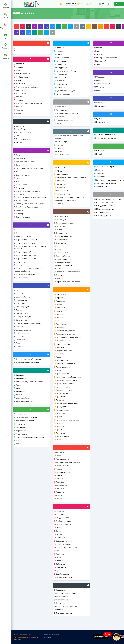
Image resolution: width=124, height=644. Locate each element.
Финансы (100, 87)
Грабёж (19, 265)
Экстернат (101, 177)
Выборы (19, 210)
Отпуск (59, 269)
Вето (18, 165)
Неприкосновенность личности (70, 197)
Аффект (19, 113)
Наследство (61, 187)
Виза (18, 178)
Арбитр (19, 97)
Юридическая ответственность (110, 199)
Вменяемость (22, 185)
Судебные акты (63, 574)
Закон (18, 385)
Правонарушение (64, 387)
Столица (60, 557)
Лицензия (61, 117)
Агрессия (20, 64)
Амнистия (20, 90)
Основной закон (63, 256)
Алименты (20, 84)
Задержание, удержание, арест (29, 382)
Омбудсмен (61, 243)
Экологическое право (106, 167)
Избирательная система (26, 417)
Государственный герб (26, 252)
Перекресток (62, 324)
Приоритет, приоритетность (68, 420)
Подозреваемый (63, 344)
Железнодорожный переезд (28, 359)
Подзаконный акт (64, 341)
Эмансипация (102, 187)
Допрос (19, 346)
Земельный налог (23, 398)
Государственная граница (27, 240)
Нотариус (60, 204)
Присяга (60, 423)
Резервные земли (64, 472)
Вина (18, 182)
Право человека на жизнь (67, 380)
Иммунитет (21, 424)
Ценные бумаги (103, 122)
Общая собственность (66, 223)
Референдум (62, 485)
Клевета (59, 51)
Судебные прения (64, 577)
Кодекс (59, 54)
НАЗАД (52, 4)
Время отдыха (22, 201)
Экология (100, 170)
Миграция (61, 145)
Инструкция (48, 637)
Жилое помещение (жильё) (28, 362)
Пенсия (59, 314)
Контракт (60, 81)
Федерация (101, 77)
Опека (59, 246)
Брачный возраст (23, 139)
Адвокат (19, 67)
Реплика (60, 479)
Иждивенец (21, 414)
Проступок (61, 433)
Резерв (59, 469)
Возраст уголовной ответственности (31, 197)
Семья (59, 531)
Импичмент (21, 427)
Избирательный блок (25, 421)
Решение (60, 492)
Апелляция (21, 94)
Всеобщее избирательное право (30, 207)
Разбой (59, 456)
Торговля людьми (64, 600)
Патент (59, 311)
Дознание (20, 337)
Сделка (59, 528)
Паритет (60, 298)
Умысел (100, 54)
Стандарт (60, 554)
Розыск (59, 499)
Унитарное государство (106, 58)
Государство (21, 262)
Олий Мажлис (62, 240)
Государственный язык (26, 259)
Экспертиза (101, 173)
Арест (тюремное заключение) (29, 103)
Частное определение (106, 135)
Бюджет (19, 142)
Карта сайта (56, 635)
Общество (60, 226)
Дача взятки (21, 294)
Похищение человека (65, 364)
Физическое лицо (104, 84)
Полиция (60, 347)
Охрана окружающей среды (68, 282)
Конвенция (61, 64)
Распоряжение (63, 459)
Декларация (21, 300)
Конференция (62, 84)
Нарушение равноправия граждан (71, 177)
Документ (20, 343)
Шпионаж (101, 151)
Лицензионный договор (67, 113)
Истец (18, 444)
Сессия (59, 534)
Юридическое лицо (105, 209)
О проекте (47, 635)
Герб (18, 230)
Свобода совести (63, 524)
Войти (119, 4)
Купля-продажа (63, 94)
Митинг (59, 152)
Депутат (19, 310)
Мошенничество (63, 155)
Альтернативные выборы (27, 87)
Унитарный (101, 61)
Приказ (59, 417)
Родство (60, 495)
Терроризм (61, 590)
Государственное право (26, 243)
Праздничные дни (64, 394)
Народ (59, 171)
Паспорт (60, 304)
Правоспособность (64, 390)
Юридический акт (104, 206)
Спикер (59, 551)
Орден (59, 250)
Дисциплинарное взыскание (29, 323)
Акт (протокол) (22, 77)
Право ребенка (63, 374)
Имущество (21, 431)
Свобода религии (64, 521)
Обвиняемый (62, 217)
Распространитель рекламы (68, 462)
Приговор (60, 413)
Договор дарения (24, 330)
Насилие (60, 181)
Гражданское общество (26, 274)
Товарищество (62, 597)
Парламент (61, 301)
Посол (59, 357)
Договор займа (22, 333)
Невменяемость (63, 194)
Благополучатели (23, 133)
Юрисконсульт (103, 212)
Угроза (99, 48)
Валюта (19, 155)
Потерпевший (62, 360)
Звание (19, 395)
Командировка (63, 58)
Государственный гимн (26, 255)
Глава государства (23, 236)
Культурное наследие (65, 91)
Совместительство (64, 544)
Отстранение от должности (68, 272)
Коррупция (61, 87)
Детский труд (22, 313)
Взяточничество (23, 175)
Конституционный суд (66, 71)
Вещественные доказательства (29, 168)
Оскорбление (62, 253)
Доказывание (22, 340)
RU (101, 4)
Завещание (21, 375)
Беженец (20, 126)
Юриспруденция (104, 216)
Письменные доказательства (69, 337)
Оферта (59, 278)
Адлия (19, 70)
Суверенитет (62, 567)
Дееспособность (23, 297)
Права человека (63, 367)
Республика (61, 482)
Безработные (21, 129)
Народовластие (63, 174)
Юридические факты (106, 203)
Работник (60, 452)
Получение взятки (64, 351)
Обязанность (62, 233)
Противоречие (62, 436)
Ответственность (63, 259)
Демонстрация (22, 307)
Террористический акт (66, 593)
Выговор (20, 214)
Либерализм (62, 110)
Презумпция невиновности (68, 403)
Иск (17, 441)
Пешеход (60, 327)
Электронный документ (107, 183)
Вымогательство (23, 217)
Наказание (61, 168)
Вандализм (21, 158)
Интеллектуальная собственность (30, 437)
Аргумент (20, 100)
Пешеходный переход (66, 334)
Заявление (20, 392)
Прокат (59, 430)
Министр (60, 148)
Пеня (58, 321)
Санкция (60, 511)
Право (59, 370)
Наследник (61, 184)
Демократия (21, 304)
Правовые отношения (66, 384)
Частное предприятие (106, 138)
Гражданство (21, 278)
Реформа (60, 489)
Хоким (99, 103)
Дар (17, 290)
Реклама (60, 476)
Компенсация (62, 61)
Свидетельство (63, 518)
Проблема (60, 427)
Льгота (59, 123)
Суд (58, 571)
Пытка (59, 440)
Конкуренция (62, 68)
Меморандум (62, 142)
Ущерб (99, 64)
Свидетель (61, 515)
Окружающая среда (65, 236)
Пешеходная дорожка (66, 331)
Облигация (61, 220)
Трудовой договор (64, 613)
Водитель (20, 188)
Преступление (62, 407)
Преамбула (61, 397)
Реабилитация (62, 466)
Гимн (18, 233)
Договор (19, 327)
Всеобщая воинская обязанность (30, 204)
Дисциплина (21, 320)
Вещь (18, 172)
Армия (19, 107)
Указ (98, 51)
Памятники (61, 294)
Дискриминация (23, 317)
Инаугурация (22, 434)
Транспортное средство (66, 606)
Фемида (100, 80)
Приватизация (62, 410)
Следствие (61, 538)
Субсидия (60, 564)
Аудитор (19, 110)
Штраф (99, 154)
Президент (61, 400)
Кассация (60, 48)
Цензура (100, 119)
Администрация (23, 74)
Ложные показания (64, 120)
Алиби (19, 80)
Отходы (59, 275)
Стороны (60, 561)
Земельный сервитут (25, 401)
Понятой (60, 354)
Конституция (62, 74)
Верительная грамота (25, 162)
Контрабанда (62, 78)
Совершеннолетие (64, 541)
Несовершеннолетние (66, 201)
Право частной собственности (69, 377)
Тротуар (59, 610)
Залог (18, 388)
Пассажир (60, 308)
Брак (18, 136)
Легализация (62, 107)
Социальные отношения (67, 548)
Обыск (59, 230)
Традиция (60, 603)
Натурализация (63, 191)
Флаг (98, 90)
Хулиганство (102, 106)
